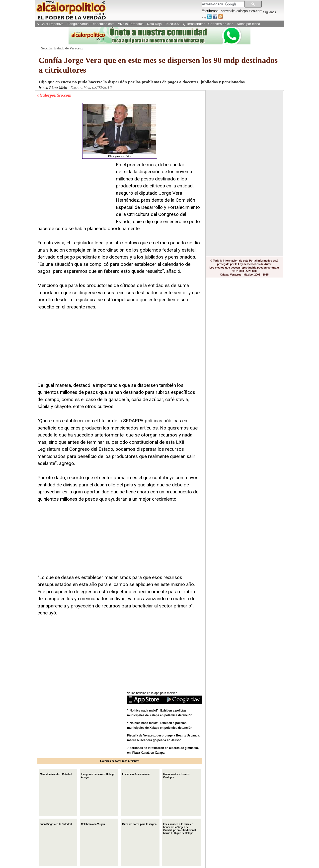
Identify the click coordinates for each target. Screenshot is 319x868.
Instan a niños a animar (136, 774)
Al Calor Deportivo (50, 24)
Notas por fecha (248, 24)
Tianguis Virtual (78, 24)
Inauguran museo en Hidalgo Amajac (98, 775)
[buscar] (222, 4)
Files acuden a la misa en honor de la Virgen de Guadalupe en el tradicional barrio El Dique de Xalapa (180, 828)
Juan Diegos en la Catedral (56, 824)
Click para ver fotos (120, 131)
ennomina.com (104, 24)
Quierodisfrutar (194, 24)
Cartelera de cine (221, 24)
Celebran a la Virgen (93, 824)
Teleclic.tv (172, 24)
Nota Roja (154, 24)
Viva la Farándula (131, 24)
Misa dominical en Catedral (56, 774)
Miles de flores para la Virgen (139, 824)
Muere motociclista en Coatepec (176, 775)
